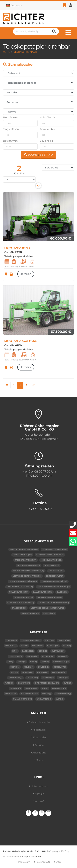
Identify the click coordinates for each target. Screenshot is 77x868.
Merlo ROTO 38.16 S (17, 248)
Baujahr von (10, 141)
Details (26, 274)
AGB (59, 862)
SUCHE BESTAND (38, 155)
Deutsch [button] (14, 6)
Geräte (19, 173)
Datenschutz (43, 862)
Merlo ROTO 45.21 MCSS (20, 341)
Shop (39, 760)
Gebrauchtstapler (25, 52)
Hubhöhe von (11, 117)
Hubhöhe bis (47, 117)
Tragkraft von (11, 129)
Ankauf (39, 801)
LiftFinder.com (11, 857)
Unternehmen (39, 786)
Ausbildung (39, 753)
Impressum (24, 862)
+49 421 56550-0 (40, 509)
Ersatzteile (39, 737)
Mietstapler (40, 730)
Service (39, 745)
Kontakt (40, 794)
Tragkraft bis (47, 129)
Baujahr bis (47, 141)
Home (7, 52)
